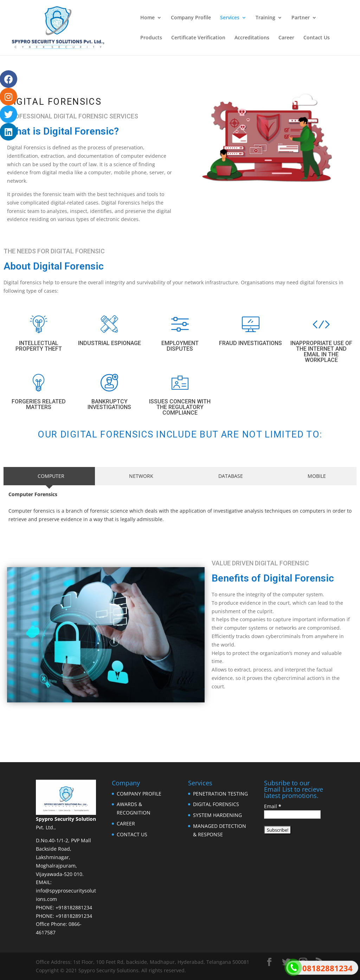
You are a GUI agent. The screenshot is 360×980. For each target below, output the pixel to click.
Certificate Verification (198, 38)
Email (273, 806)
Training (265, 18)
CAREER (126, 823)
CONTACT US (132, 834)
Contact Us (317, 38)
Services (230, 18)
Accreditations (252, 38)
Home (147, 18)
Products (151, 38)
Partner (301, 18)
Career (286, 38)
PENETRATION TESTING (220, 794)
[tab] (49, 476)
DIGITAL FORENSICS (216, 804)
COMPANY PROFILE (139, 794)
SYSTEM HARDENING (217, 815)
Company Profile (191, 18)
